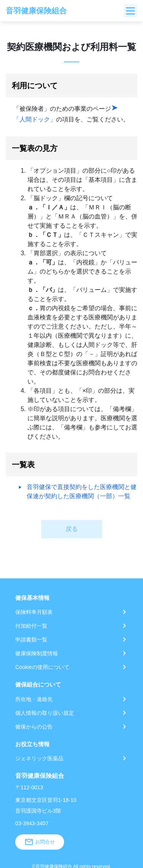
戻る (72, 529)
